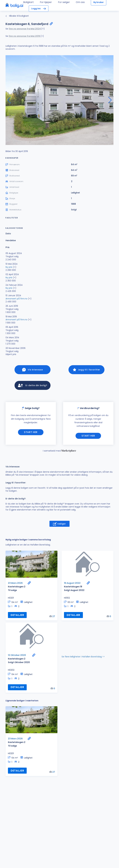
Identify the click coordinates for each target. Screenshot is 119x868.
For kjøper (46, 2)
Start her (31, 433)
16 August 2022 (72, 584)
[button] (110, 100)
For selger (64, 2)
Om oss (80, 2)
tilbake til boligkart (17, 16)
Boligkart (28, 2)
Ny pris (9, 267)
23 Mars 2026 (15, 584)
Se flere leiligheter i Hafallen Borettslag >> (83, 658)
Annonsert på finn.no (16, 299)
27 (54, 617)
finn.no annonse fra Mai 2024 (25, 29)
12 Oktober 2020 (17, 656)
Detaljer (17, 616)
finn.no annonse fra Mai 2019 (25, 36)
